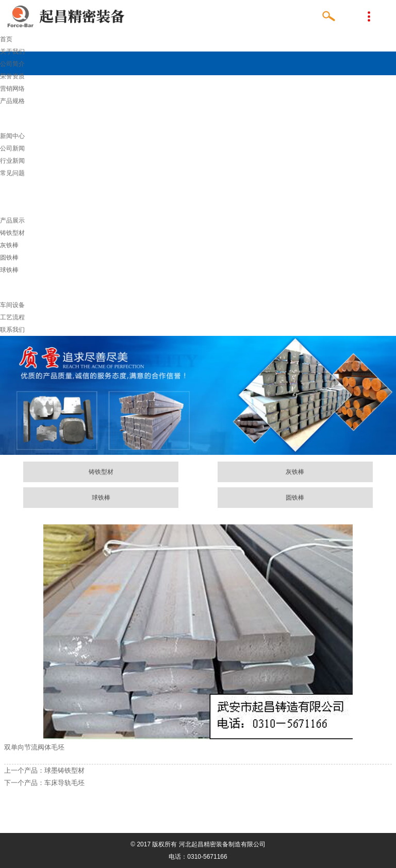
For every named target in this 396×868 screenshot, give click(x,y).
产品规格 (12, 101)
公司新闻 (12, 148)
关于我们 (12, 52)
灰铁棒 (9, 245)
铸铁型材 (12, 233)
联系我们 (12, 330)
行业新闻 (12, 161)
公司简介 (12, 64)
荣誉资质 (12, 76)
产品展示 (12, 220)
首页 (6, 39)
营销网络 (12, 89)
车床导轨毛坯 (64, 783)
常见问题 (12, 173)
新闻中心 (12, 136)
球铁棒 (9, 270)
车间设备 (12, 305)
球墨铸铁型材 (64, 770)
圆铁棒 (9, 258)
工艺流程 (12, 317)
